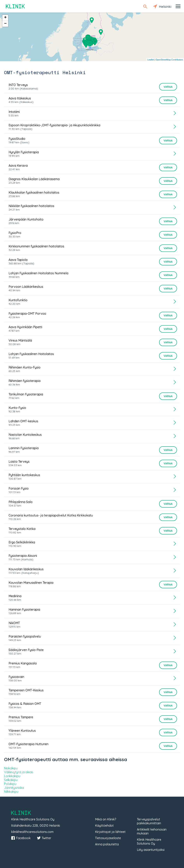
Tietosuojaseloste (108, 838)
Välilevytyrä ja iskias (19, 772)
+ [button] (5, 18)
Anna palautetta (107, 844)
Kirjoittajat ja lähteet (110, 832)
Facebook (21, 838)
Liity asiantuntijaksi (151, 850)
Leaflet (151, 60)
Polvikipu (10, 784)
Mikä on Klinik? (106, 819)
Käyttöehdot (104, 825)
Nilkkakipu (11, 792)
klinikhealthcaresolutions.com (32, 832)
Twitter (44, 838)
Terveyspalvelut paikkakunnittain (149, 821)
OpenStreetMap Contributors (169, 60)
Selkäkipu (11, 780)
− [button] (5, 24)
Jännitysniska (14, 788)
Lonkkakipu (12, 776)
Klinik (16, 6)
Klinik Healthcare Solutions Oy (149, 841)
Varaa (168, 87)
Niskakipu (11, 768)
